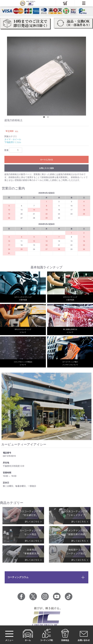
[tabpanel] (46, 76)
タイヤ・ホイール (13, 139)
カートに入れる (46, 160)
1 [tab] (45, 118)
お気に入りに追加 (46, 168)
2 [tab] (48, 118)
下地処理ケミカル (13, 142)
